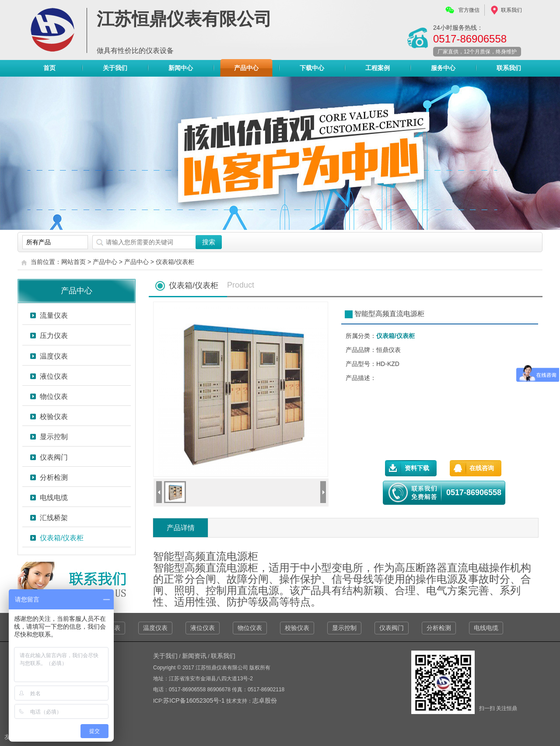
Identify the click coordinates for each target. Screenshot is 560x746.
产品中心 (246, 70)
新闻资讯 (194, 656)
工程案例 (378, 68)
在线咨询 (482, 468)
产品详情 (181, 528)
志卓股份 (265, 700)
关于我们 (115, 68)
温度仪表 (54, 356)
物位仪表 (54, 396)
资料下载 (417, 468)
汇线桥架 (54, 518)
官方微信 (469, 10)
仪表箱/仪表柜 (175, 262)
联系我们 (511, 10)
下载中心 (312, 68)
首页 (49, 68)
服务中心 (443, 68)
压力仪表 (54, 336)
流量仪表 (54, 315)
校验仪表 (54, 417)
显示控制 (54, 437)
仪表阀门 (54, 457)
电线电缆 (54, 498)
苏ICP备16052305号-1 (195, 700)
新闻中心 (181, 68)
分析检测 (54, 477)
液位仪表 (54, 376)
